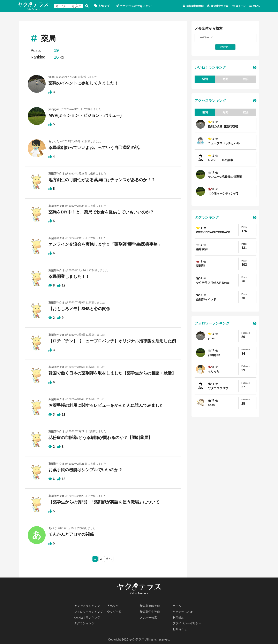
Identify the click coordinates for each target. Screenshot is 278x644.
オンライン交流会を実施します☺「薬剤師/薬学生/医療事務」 (105, 244)
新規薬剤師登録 (180, 6)
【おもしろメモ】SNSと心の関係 (80, 309)
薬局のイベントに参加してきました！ (83, 83)
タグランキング (207, 218)
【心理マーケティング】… (226, 194)
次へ (109, 558)
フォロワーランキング (212, 324)
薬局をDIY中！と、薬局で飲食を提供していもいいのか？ (101, 212)
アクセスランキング (210, 101)
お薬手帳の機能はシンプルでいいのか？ (85, 470)
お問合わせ (180, 629)
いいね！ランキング (210, 68)
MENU (256, 6)
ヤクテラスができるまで (139, 6)
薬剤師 (201, 267)
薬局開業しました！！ (69, 276)
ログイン (236, 6)
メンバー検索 (149, 617)
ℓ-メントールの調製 (221, 161)
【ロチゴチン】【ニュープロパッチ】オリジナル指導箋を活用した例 (114, 341)
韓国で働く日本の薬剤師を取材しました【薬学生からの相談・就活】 (112, 373)
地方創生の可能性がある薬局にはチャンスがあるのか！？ (102, 180)
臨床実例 (202, 250)
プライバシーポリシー (188, 623)
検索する (88, 6)
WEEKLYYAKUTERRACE (214, 233)
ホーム (177, 605)
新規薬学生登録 (211, 6)
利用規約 (179, 617)
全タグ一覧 (115, 611)
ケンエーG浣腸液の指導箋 (226, 178)
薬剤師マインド (207, 300)
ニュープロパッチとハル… (226, 144)
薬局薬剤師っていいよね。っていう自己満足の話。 (96, 148)
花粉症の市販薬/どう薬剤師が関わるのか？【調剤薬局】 (100, 437)
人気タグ (106, 6)
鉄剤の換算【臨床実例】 (225, 127)
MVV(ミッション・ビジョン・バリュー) (85, 116)
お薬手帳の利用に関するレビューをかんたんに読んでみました (106, 405)
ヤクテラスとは (183, 611)
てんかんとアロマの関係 (71, 534)
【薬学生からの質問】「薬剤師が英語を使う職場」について (104, 502)
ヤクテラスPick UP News (214, 283)
